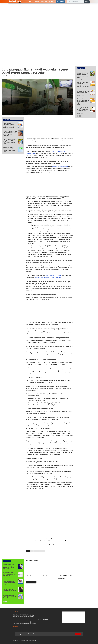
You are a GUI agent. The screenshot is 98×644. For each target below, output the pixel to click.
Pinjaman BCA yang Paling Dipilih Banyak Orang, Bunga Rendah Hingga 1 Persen (9, 582)
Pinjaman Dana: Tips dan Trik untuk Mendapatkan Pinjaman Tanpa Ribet (83, 84)
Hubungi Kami (41, 614)
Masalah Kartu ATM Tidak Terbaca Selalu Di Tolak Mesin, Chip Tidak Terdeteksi (10, 133)
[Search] (87, 2)
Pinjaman (36, 551)
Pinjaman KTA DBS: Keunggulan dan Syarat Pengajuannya (9, 574)
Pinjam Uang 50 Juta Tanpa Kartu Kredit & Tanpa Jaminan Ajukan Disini (9, 150)
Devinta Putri (5, 76)
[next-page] (6, 602)
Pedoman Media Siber (43, 620)
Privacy (40, 616)
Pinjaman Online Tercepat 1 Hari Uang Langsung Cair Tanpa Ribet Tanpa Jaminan (9, 125)
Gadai (32, 551)
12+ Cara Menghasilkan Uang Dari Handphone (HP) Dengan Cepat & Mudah (9, 141)
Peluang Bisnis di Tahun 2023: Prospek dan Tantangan (83, 93)
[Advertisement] (41, 13)
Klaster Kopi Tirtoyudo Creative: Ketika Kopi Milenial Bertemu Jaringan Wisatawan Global (83, 75)
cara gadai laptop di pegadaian (53, 275)
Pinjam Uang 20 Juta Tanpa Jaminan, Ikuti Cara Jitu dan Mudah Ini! (10, 589)
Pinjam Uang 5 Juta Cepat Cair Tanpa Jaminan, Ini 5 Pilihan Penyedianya (9, 567)
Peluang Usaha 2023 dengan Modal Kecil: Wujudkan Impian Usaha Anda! (82, 110)
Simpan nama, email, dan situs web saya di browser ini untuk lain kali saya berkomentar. (65, 577)
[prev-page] (4, 602)
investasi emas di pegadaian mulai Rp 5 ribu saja (48, 277)
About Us (40, 612)
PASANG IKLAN (41, 618)
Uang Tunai (42, 551)
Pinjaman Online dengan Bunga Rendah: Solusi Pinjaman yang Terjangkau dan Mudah (83, 101)
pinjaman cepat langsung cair (60, 167)
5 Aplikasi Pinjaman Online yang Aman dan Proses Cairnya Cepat (9, 597)
